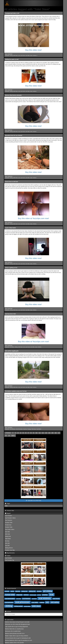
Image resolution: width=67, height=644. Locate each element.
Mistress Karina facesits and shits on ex (15, 633)
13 (46, 433)
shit (47, 602)
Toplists (8, 556)
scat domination (10, 599)
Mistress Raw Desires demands (13, 95)
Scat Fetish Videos (10, 529)
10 (36, 433)
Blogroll (8, 513)
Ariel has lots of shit (10, 314)
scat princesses (22, 602)
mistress (35, 55)
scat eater (19, 599)
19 (9, 436)
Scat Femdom (8, 516)
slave (31, 55)
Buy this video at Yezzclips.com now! (34, 218)
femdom (39, 591)
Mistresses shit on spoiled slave (13, 631)
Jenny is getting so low (11, 268)
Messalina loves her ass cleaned (14, 135)
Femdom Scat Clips (10, 550)
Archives (8, 611)
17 (59, 433)
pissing (39, 595)
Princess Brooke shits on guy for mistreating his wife (18, 638)
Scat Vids (7, 532)
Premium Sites (10, 511)
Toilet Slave (8, 539)
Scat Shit (7, 546)
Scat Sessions (9, 520)
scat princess (9, 602)
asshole (7, 591)
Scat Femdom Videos (10, 518)
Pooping (29, 429)
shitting (11, 55)
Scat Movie (39, 429)
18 (6, 436)
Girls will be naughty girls (12, 351)
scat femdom (26, 599)
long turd (19, 595)
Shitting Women (9, 548)
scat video (28, 55)
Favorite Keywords (11, 588)
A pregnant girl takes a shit (12, 13)
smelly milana (27, 606)
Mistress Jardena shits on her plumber (14, 643)
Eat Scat (7, 541)
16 (56, 433)
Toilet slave (34, 429)
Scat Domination (19, 429)
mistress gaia (33, 595)
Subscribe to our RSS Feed (33, 501)
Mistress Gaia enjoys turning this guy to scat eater (17, 622)
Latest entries (9, 620)
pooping (45, 595)
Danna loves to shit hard (11, 182)
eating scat (24, 591)
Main (6, 506)
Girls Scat (7, 534)
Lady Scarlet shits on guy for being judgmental (16, 627)
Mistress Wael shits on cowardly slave (14, 629)
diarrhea (18, 591)
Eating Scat (8, 536)
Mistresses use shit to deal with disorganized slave (17, 624)
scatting (42, 602)
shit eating (55, 602)
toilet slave (15, 55)
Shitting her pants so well (12, 59)
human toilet (10, 595)
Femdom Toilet (9, 523)
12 (43, 433)
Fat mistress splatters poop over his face (16, 391)
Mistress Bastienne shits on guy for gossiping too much (19, 640)
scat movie (23, 55)
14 (49, 433)
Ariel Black (12, 347)
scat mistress (45, 598)
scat (19, 55)
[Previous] (8, 433)
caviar (12, 591)
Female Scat (8, 525)
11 (40, 433)
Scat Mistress (13, 429)
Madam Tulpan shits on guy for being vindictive (17, 636)
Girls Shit (7, 543)
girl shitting (48, 591)
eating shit (32, 591)
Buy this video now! (34, 50)
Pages (7, 504)
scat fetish (34, 599)
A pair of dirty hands (10, 228)
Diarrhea (25, 429)
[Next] (13, 436)
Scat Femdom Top (10, 560)
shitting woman (18, 606)
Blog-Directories (10, 553)
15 (52, 433)
